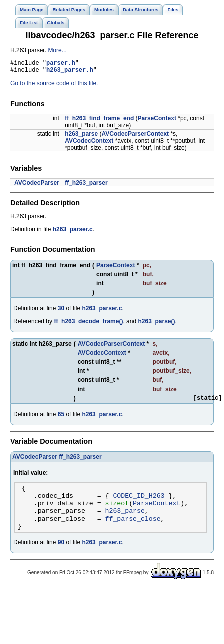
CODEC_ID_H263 (139, 503)
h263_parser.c (73, 232)
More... (57, 50)
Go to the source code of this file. (54, 86)
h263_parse (81, 137)
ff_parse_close (133, 530)
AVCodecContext (89, 144)
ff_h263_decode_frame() (88, 324)
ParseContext (157, 121)
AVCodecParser (37, 186)
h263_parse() (156, 324)
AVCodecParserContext (135, 137)
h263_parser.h (70, 73)
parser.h (61, 64)
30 (61, 311)
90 (61, 556)
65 (61, 419)
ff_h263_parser (86, 186)
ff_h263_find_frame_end (99, 121)
